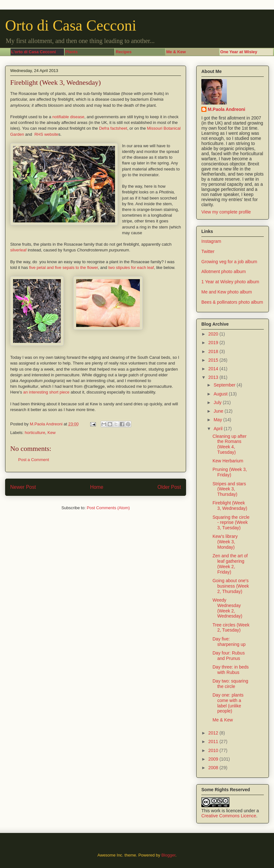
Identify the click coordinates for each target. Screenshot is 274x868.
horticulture (35, 433)
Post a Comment (34, 460)
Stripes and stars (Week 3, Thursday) (229, 489)
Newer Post (23, 487)
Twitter (208, 251)
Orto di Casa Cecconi (71, 25)
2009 (214, 759)
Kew (51, 433)
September (225, 385)
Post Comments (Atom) (108, 508)
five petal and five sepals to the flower (63, 268)
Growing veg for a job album (229, 262)
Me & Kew (223, 720)
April (219, 429)
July (218, 402)
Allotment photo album (224, 271)
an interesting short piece (46, 392)
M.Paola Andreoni (227, 109)
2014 (214, 369)
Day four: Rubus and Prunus (229, 656)
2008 (214, 768)
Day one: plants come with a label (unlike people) (228, 703)
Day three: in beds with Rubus (231, 670)
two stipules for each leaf (130, 268)
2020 (214, 334)
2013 (214, 377)
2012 (214, 733)
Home (97, 487)
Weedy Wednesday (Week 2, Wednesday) (227, 608)
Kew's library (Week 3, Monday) (225, 542)
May (218, 420)
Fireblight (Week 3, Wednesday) (230, 506)
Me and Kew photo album (227, 292)
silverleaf (18, 250)
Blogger (168, 855)
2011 (214, 741)
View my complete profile (226, 212)
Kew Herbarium (228, 461)
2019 (214, 343)
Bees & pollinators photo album (232, 302)
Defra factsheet (113, 128)
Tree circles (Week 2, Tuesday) (231, 628)
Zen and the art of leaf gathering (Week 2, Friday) (230, 564)
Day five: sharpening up (229, 642)
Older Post (169, 487)
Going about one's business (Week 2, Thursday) (231, 586)
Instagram (211, 241)
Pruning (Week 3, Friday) (230, 472)
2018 (214, 351)
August (221, 394)
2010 (214, 750)
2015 (214, 360)
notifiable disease (68, 117)
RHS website (46, 134)
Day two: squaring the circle (230, 684)
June (219, 411)
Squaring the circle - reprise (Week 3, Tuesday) (231, 523)
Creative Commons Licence (229, 816)
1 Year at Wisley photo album (230, 282)
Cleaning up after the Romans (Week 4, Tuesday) (230, 444)
